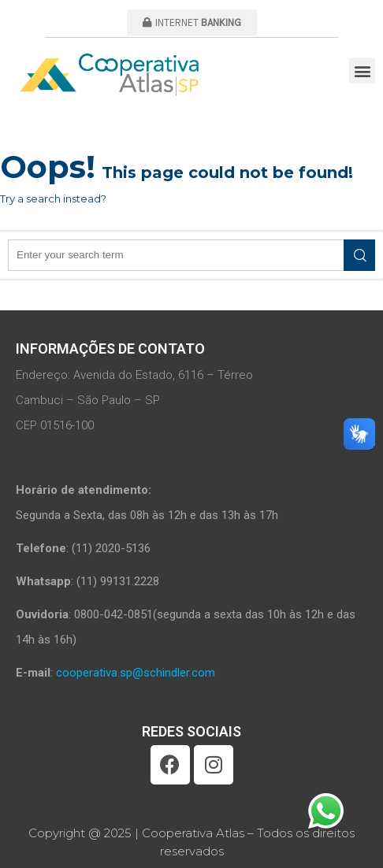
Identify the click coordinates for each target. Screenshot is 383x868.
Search (359, 255)
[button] (192, 22)
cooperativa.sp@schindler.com (136, 673)
